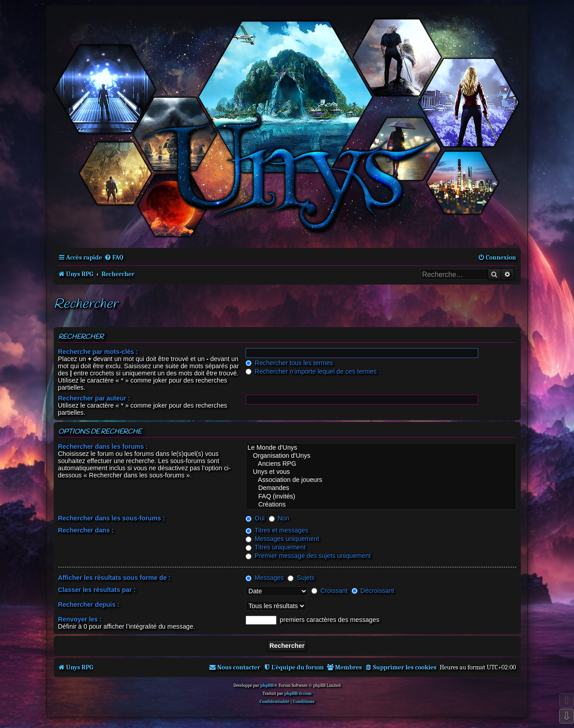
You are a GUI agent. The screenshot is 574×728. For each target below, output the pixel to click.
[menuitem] (114, 258)
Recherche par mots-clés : (98, 352)
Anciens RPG (381, 464)
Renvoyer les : (80, 619)
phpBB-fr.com (298, 694)
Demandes (381, 488)
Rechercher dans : (86, 530)
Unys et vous (381, 472)
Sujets (301, 578)
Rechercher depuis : (89, 605)
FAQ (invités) (381, 497)
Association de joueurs (381, 480)
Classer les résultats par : (97, 590)
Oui (255, 518)
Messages (265, 578)
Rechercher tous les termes (289, 363)
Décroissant (373, 591)
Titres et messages (277, 530)
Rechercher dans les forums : (103, 447)
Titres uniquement (276, 547)
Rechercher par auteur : (94, 398)
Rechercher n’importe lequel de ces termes (311, 371)
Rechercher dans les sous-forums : (112, 518)
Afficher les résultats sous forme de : (115, 578)
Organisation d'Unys (381, 456)
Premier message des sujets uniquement (308, 556)
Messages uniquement (282, 539)
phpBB (267, 685)
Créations (381, 505)
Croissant (329, 591)
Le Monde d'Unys (381, 448)
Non (279, 518)
